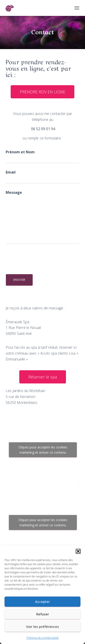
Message (42, 217)
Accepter (42, 602)
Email (42, 177)
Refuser (43, 614)
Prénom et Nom (42, 156)
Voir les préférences (42, 627)
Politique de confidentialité (43, 638)
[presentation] (40, 260)
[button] (78, 551)
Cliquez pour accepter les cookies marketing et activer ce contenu (43, 450)
